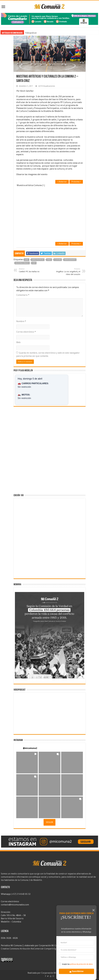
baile (49, 260)
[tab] (41, 676)
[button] (27, 763)
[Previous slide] (19, 635)
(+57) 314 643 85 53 (21, 894)
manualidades (70, 260)
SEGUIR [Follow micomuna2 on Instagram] (50, 822)
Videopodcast (31, 33)
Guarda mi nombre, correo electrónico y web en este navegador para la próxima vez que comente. (48, 354)
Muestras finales (22, 263)
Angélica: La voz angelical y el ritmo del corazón (67, 272)
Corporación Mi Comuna (53, 973)
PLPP (34, 263)
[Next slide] (80, 635)
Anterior (62, 182)
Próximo (76, 182)
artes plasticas (38, 260)
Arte (27, 260)
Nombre (21, 321)
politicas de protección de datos (81, 964)
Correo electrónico (26, 332)
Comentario (23, 295)
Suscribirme (75, 971)
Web (18, 342)
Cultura (58, 260)
